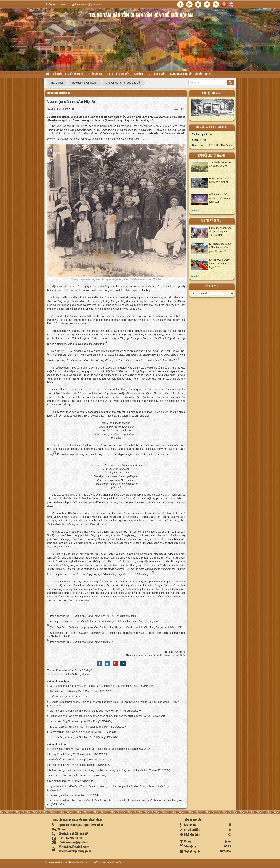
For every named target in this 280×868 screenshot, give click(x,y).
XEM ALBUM (212, 109)
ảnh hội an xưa (211, 93)
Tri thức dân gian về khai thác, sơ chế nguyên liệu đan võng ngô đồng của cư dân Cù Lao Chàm (102, 770)
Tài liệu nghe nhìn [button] (158, 75)
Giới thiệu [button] (57, 74)
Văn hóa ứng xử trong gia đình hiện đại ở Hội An (77, 737)
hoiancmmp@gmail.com (89, 4)
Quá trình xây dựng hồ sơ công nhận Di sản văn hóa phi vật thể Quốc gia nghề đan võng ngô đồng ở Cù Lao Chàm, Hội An (115, 802)
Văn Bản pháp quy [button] (204, 75)
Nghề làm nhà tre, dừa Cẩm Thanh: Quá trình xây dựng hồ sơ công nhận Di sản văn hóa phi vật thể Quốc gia (110, 786)
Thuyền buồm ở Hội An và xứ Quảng (220, 164)
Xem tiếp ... (197, 211)
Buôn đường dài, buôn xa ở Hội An (219, 180)
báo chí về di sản (211, 221)
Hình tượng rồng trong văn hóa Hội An (70, 776)
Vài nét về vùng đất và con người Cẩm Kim (74, 721)
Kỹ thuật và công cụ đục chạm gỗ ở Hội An (73, 759)
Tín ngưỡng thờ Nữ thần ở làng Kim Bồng (72, 765)
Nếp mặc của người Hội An (58, 93)
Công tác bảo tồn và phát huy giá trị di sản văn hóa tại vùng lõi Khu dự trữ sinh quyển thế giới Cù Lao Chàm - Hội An (114, 702)
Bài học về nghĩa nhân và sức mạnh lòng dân (220, 198)
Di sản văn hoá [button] (97, 75)
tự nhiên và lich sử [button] (75, 75)
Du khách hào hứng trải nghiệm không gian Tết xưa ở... (220, 248)
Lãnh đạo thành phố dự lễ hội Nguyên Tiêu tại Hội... (220, 231)
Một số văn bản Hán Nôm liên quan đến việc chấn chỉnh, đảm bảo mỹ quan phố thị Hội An (100, 716)
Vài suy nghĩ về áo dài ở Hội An (66, 795)
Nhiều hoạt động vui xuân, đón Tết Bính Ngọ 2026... (220, 264)
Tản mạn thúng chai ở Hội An (65, 781)
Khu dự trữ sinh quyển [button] (119, 75)
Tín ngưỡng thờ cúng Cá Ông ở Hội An (70, 754)
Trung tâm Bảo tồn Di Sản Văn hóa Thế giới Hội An (95, 862)
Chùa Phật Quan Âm (61, 697)
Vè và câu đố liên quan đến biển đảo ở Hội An (75, 732)
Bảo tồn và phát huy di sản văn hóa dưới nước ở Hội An (81, 727)
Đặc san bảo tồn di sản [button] (181, 74)
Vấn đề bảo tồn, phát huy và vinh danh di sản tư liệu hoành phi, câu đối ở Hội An (94, 686)
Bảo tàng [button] (140, 75)
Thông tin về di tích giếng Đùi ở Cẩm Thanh (74, 691)
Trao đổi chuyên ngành (211, 156)
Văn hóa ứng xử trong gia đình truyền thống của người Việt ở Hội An (88, 711)
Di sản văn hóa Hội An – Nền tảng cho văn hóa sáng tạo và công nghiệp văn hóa (94, 749)
